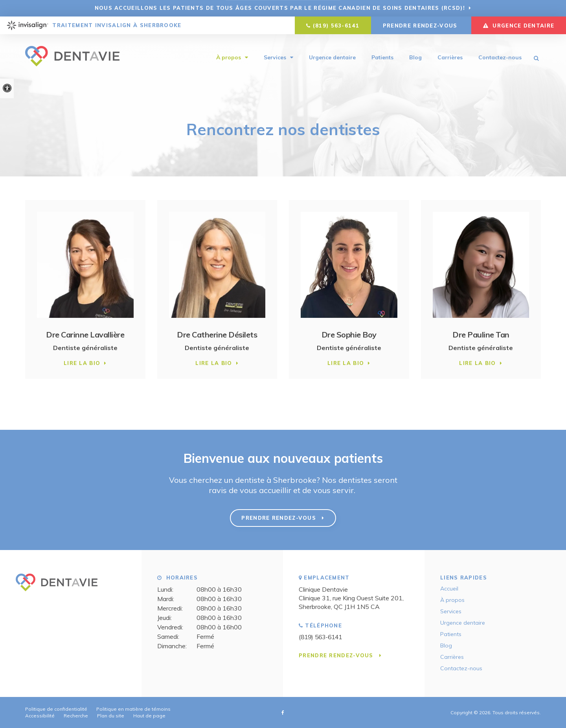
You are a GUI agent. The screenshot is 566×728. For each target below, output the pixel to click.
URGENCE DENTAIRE (519, 26)
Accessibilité (40, 716)
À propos (229, 58)
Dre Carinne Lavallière (85, 335)
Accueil (449, 589)
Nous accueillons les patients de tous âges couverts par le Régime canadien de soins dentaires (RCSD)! (280, 8)
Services (275, 58)
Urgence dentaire (332, 58)
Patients (382, 58)
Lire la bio (82, 363)
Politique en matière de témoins (133, 709)
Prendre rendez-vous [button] (421, 26)
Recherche (76, 716)
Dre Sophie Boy (349, 335)
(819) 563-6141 (336, 26)
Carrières (450, 58)
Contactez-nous (500, 58)
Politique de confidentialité (56, 709)
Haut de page (149, 716)
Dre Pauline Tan (481, 335)
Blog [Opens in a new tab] (415, 58)
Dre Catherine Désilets (217, 335)
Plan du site (111, 716)
